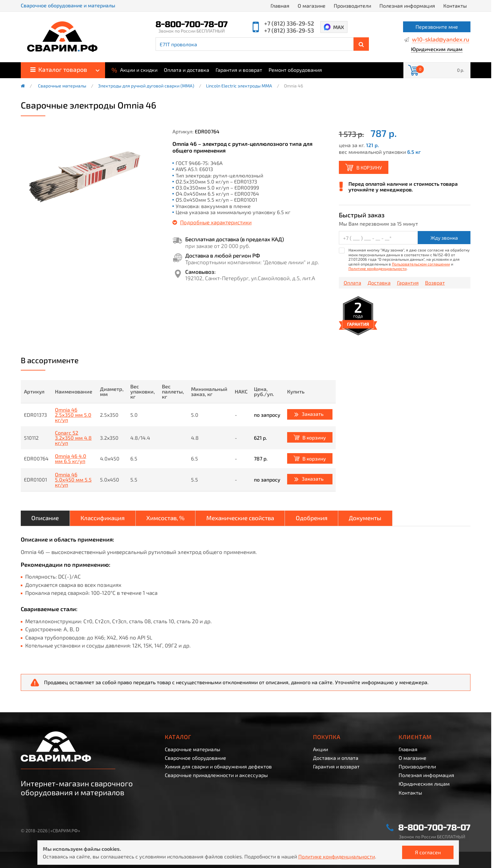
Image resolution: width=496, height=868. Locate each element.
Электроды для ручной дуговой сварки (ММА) (146, 86)
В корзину (370, 167)
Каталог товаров (59, 69)
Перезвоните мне (437, 27)
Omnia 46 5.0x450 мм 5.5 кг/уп (73, 480)
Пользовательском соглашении (421, 264)
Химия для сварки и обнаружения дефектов (218, 766)
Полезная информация (407, 6)
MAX (339, 27)
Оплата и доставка (187, 70)
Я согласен (428, 852)
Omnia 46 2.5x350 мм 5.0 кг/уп (73, 415)
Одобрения (340, 519)
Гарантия (408, 283)
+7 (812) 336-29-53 (289, 30)
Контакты (455, 6)
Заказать (312, 414)
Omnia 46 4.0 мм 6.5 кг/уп (71, 459)
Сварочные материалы (62, 86)
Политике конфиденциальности (378, 269)
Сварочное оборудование (195, 758)
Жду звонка (444, 238)
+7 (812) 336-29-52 (289, 23)
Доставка (379, 283)
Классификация (111, 519)
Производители (352, 6)
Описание (47, 519)
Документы (399, 519)
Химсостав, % (179, 519)
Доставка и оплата (336, 758)
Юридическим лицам (437, 49)
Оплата (352, 283)
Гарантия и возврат (239, 70)
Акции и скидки (134, 69)
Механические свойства (262, 519)
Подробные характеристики (216, 222)
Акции (320, 749)
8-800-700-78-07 (192, 25)
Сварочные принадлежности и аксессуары (216, 775)
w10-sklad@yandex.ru (441, 40)
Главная (280, 6)
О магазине (312, 6)
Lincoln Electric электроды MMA (239, 86)
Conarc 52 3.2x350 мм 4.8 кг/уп (73, 438)
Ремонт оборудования (295, 70)
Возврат (435, 283)
